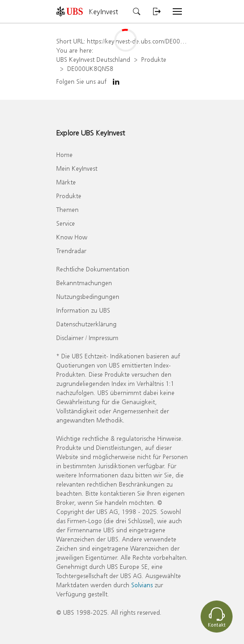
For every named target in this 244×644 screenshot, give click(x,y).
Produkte (154, 59)
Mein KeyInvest (77, 168)
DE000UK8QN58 (90, 68)
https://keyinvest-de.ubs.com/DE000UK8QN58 (149, 41)
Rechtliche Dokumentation (93, 269)
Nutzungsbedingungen (88, 296)
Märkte (66, 182)
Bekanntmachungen (84, 283)
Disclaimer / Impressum (87, 338)
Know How (72, 237)
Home (64, 154)
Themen (67, 209)
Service (66, 223)
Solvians (142, 585)
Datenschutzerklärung (86, 324)
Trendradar (71, 251)
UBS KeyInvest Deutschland (93, 59)
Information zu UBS (83, 310)
